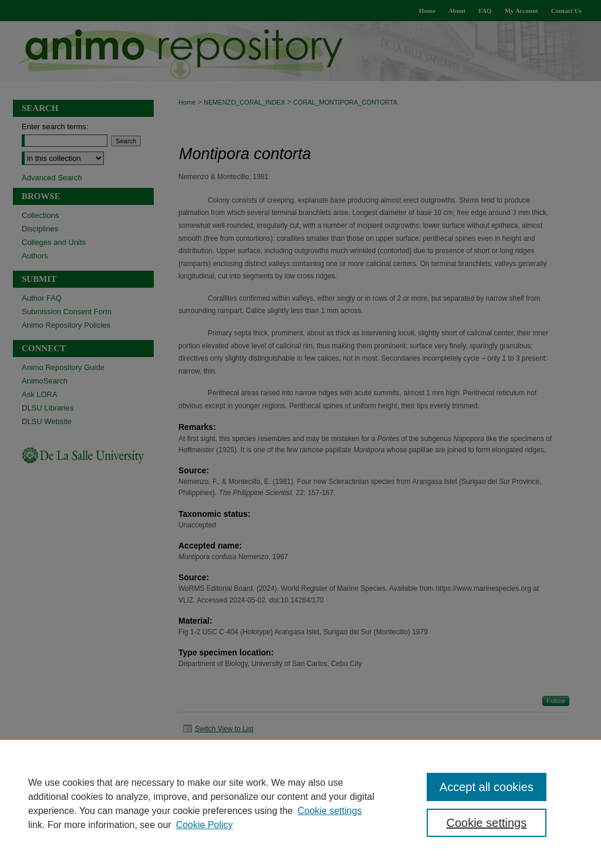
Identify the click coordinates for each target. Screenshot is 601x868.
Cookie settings (330, 811)
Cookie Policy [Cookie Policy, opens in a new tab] (205, 825)
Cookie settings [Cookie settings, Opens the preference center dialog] (486, 823)
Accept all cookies (487, 787)
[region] (300, 803)
